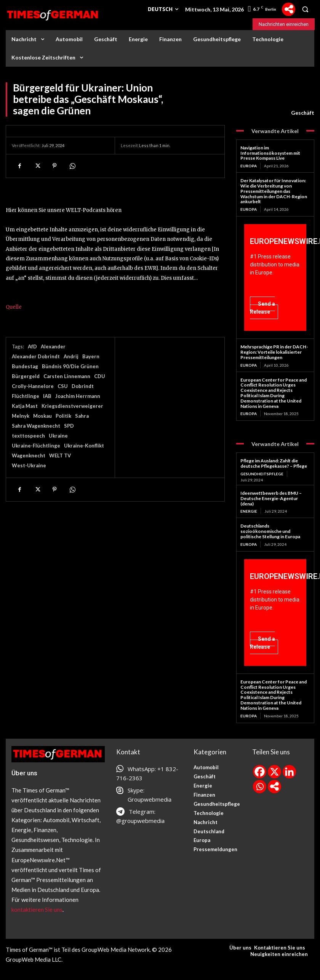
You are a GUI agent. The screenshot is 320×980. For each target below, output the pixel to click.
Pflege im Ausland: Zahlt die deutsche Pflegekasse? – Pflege (274, 463)
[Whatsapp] (260, 787)
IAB (47, 396)
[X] (274, 772)
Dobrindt (83, 386)
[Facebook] (260, 772)
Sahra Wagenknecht (36, 426)
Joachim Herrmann (78, 396)
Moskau (42, 416)
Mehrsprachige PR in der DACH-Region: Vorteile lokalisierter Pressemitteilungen (274, 352)
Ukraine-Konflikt (84, 446)
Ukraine (58, 436)
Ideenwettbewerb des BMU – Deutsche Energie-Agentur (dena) (271, 498)
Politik (63, 416)
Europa (249, 166)
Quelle (14, 307)
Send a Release (262, 308)
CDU (100, 376)
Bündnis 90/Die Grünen (70, 366)
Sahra (82, 416)
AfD (32, 346)
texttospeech (28, 436)
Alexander (53, 346)
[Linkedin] (289, 772)
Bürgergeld (26, 376)
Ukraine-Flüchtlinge (36, 446)
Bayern (91, 356)
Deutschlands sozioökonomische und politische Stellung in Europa (270, 531)
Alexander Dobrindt (36, 356)
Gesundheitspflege (262, 474)
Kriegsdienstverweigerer (72, 406)
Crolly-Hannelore (33, 386)
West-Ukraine (29, 465)
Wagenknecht (29, 456)
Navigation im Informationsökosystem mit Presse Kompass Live (270, 153)
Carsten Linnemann (67, 376)
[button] (305, 9)
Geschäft (303, 113)
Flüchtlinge (26, 396)
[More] (289, 9)
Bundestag (25, 366)
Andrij (71, 356)
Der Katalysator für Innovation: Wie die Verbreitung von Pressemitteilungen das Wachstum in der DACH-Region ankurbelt (274, 191)
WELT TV (60, 456)
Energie (249, 511)
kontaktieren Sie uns (37, 909)
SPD (69, 426)
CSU (63, 386)
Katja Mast (25, 406)
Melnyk (21, 416)
